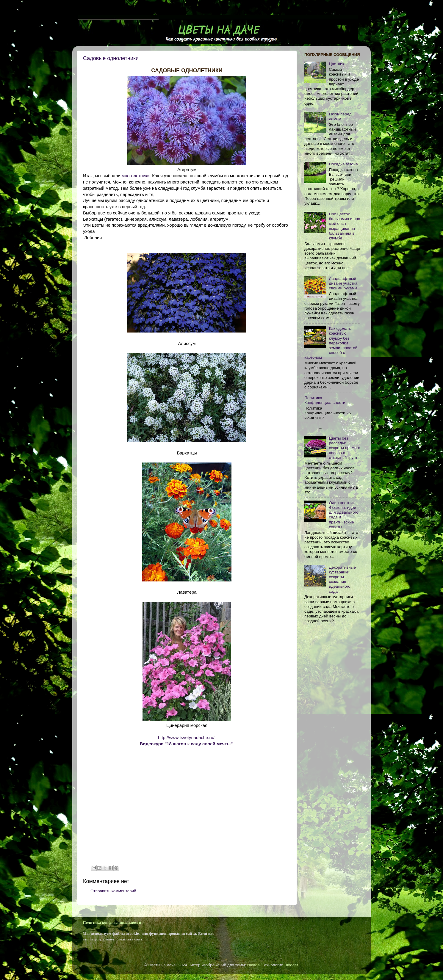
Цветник (336, 64)
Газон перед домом (340, 116)
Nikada (253, 965)
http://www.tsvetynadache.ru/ (186, 738)
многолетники (136, 176)
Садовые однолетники (111, 58)
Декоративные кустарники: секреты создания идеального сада (342, 579)
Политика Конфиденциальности (325, 400)
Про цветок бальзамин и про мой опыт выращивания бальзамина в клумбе (344, 226)
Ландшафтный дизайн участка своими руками (343, 283)
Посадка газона (343, 164)
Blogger (291, 965)
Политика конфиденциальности (112, 922)
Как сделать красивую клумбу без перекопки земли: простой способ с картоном (331, 343)
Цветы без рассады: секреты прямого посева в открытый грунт (344, 448)
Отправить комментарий (113, 891)
